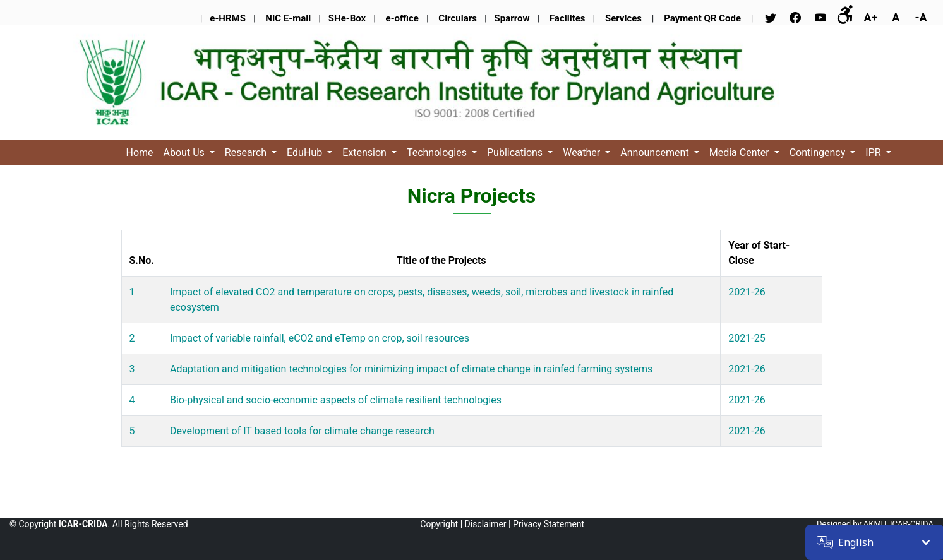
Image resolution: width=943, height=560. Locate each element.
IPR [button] (874, 152)
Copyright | (441, 524)
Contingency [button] (819, 152)
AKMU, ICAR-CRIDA (898, 524)
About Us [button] (185, 152)
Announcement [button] (656, 152)
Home (140, 152)
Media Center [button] (741, 152)
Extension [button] (366, 152)
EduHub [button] (306, 152)
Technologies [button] (438, 152)
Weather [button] (583, 152)
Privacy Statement (549, 524)
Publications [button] (516, 152)
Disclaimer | (488, 524)
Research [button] (247, 152)
